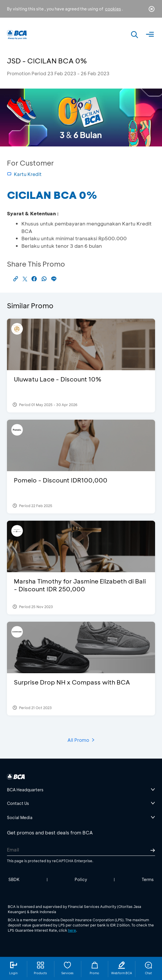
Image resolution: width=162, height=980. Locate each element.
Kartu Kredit (24, 174)
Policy (81, 879)
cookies (113, 9)
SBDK (14, 879)
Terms (148, 879)
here (72, 930)
